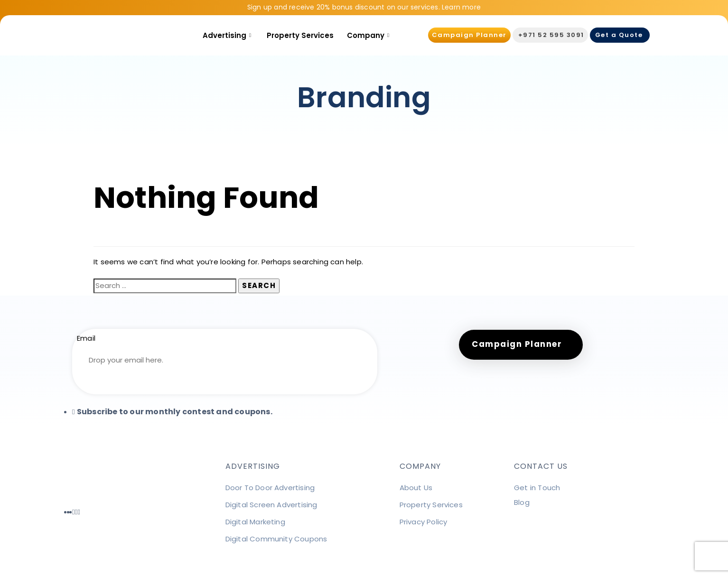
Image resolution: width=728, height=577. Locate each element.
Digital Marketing (255, 522)
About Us (416, 488)
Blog (522, 502)
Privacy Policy (424, 522)
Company (369, 35)
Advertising (228, 35)
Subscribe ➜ (224, 386)
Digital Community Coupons (276, 539)
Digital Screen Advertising (271, 505)
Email (86, 338)
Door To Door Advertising (270, 488)
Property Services (300, 35)
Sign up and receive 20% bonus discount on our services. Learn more (364, 7)
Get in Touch (537, 488)
